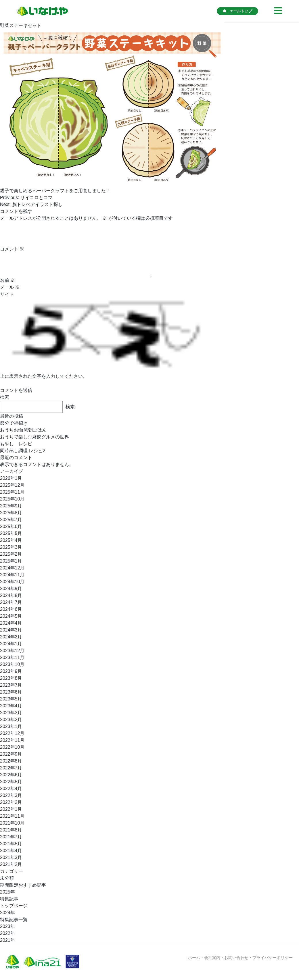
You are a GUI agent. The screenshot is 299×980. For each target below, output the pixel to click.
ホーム (194, 958)
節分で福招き (14, 423)
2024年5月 (11, 616)
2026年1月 (11, 478)
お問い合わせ (236, 958)
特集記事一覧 (14, 920)
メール (10, 287)
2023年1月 (11, 726)
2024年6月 (11, 609)
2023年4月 (11, 706)
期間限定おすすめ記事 (23, 885)
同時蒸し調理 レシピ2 (23, 451)
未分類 (7, 878)
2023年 (7, 926)
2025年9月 (11, 506)
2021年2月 (11, 864)
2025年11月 (12, 492)
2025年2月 (11, 554)
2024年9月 (11, 589)
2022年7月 (11, 768)
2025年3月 (11, 547)
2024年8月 (11, 595)
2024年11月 (12, 575)
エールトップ (237, 11)
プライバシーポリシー (273, 958)
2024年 (7, 913)
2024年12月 (12, 568)
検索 (5, 397)
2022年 (7, 933)
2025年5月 (11, 533)
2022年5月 (11, 782)
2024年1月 (11, 644)
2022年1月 (11, 809)
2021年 (7, 940)
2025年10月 (12, 499)
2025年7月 (11, 520)
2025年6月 (11, 526)
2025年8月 (11, 513)
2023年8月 (11, 678)
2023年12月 (12, 651)
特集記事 (9, 899)
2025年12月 (12, 485)
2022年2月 (11, 802)
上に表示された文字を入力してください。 (44, 376)
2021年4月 (11, 851)
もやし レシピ (16, 444)
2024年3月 (11, 630)
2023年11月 (12, 657)
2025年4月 (11, 540)
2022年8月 (11, 761)
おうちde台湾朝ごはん (23, 430)
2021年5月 (11, 844)
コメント (12, 249)
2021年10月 (12, 823)
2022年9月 (11, 754)
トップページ (14, 906)
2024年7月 (11, 602)
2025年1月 (11, 561)
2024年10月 (12, 582)
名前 (7, 280)
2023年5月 (11, 699)
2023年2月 (11, 720)
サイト (7, 294)
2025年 (7, 892)
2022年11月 (12, 740)
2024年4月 (11, 623)
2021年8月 (11, 830)
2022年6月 (11, 775)
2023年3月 (11, 713)
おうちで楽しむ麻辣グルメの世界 (34, 437)
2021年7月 (11, 837)
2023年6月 (11, 692)
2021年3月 (11, 857)
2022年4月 (11, 789)
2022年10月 (12, 747)
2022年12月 (12, 733)
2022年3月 (11, 795)
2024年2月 (11, 637)
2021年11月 (12, 816)
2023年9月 (11, 671)
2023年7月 (11, 685)
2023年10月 (12, 664)
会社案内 (212, 958)
